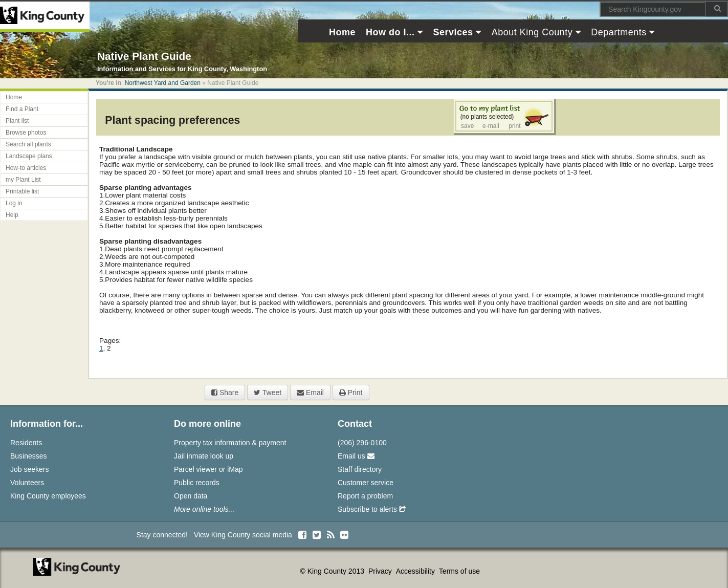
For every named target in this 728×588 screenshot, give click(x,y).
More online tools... (204, 509)
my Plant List (23, 180)
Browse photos (26, 133)
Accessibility (416, 571)
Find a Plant (22, 109)
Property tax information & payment (230, 443)
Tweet (268, 393)
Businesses (29, 456)
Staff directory (360, 469)
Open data (191, 496)
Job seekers (29, 469)
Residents (26, 443)
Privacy (381, 571)
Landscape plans (29, 156)
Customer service (366, 483)
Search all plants (28, 144)
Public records (197, 483)
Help (12, 215)
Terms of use (459, 571)
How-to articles (26, 168)
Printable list (22, 191)
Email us (356, 456)
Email (310, 393)
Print (351, 393)
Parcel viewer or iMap (208, 469)
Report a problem (365, 496)
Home (14, 97)
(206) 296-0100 (362, 443)
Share (225, 393)
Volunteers (27, 483)
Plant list (17, 121)
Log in (14, 203)
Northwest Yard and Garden (163, 83)
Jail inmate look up (204, 456)
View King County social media (243, 535)
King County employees (48, 496)
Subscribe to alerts (372, 509)
